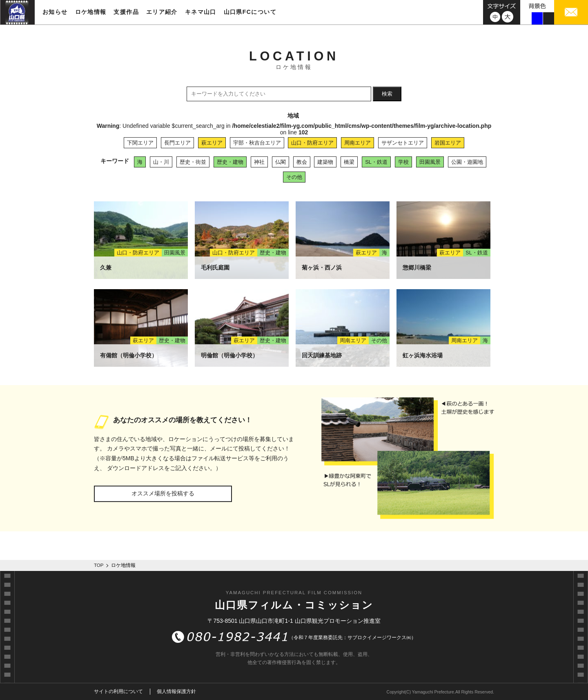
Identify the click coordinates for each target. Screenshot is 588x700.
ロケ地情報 (91, 12)
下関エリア (140, 143)
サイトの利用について (118, 691)
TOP (99, 565)
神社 (259, 162)
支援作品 (126, 12)
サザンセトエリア (403, 143)
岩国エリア (448, 143)
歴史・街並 (193, 162)
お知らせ (55, 12)
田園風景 (430, 162)
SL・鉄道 (376, 162)
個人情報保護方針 (176, 691)
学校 (403, 162)
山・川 (161, 162)
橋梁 (349, 162)
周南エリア (357, 143)
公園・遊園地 (467, 162)
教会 (302, 162)
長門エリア (177, 143)
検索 (387, 94)
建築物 (325, 162)
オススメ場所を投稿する (163, 493)
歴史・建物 (230, 162)
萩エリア (212, 143)
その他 (294, 177)
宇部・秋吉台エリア (257, 143)
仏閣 (281, 162)
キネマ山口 (201, 12)
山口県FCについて (250, 12)
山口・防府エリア (312, 143)
